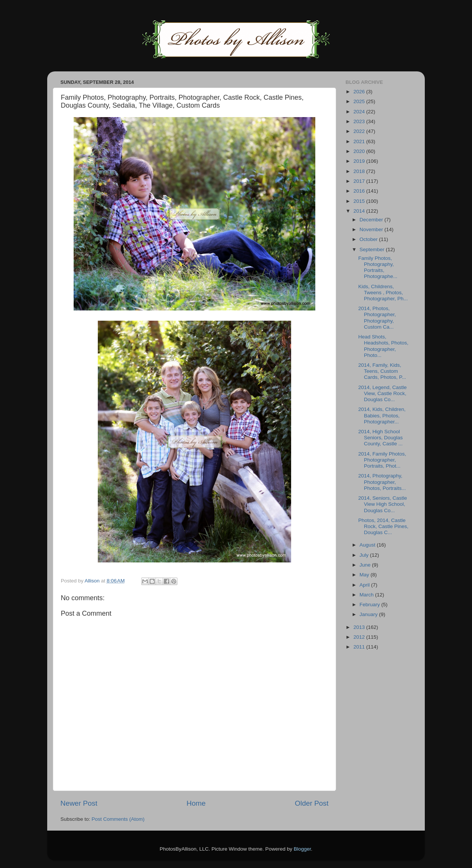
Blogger (302, 849)
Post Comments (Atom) (118, 819)
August (368, 545)
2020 (360, 151)
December (372, 220)
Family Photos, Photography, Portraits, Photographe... (378, 267)
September (373, 249)
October (369, 239)
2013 (360, 627)
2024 (360, 112)
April (365, 585)
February (370, 605)
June (366, 565)
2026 (360, 92)
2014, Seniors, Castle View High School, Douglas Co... (383, 504)
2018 (360, 171)
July (365, 555)
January (369, 614)
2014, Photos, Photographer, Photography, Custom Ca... (377, 318)
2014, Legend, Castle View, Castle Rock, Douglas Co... (383, 393)
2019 (360, 161)
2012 (360, 637)
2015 (360, 201)
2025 (360, 101)
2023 (360, 121)
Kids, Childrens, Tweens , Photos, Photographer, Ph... (383, 293)
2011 (360, 647)
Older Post (312, 803)
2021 (360, 141)
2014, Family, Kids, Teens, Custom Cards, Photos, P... (382, 371)
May (365, 575)
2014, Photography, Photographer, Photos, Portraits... (382, 482)
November (372, 229)
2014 (360, 211)
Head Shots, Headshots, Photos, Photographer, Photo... (383, 346)
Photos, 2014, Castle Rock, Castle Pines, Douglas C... (383, 526)
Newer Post (79, 803)
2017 (360, 181)
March (367, 595)
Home (196, 803)
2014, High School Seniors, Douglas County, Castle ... (381, 438)
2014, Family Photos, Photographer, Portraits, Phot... (382, 460)
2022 (360, 131)
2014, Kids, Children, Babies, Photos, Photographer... (382, 415)
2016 (360, 191)
